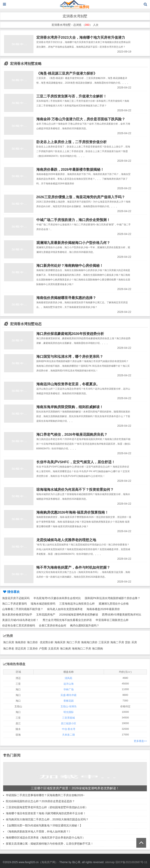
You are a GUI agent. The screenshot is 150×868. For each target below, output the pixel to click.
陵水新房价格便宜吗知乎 (17, 615)
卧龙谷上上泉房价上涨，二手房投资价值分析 (71, 142)
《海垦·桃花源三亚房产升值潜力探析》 (67, 73)
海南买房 (60, 642)
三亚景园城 (68, 718)
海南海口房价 (89, 642)
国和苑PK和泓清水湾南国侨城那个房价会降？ (113, 598)
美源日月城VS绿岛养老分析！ (20, 620)
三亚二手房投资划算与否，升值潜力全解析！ (71, 96)
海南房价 (21, 642)
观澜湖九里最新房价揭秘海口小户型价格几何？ (73, 243)
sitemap (110, 862)
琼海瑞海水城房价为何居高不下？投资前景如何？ (75, 490)
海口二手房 (73, 642)
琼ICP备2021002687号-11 (131, 862)
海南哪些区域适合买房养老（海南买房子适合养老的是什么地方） (46, 838)
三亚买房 (104, 642)
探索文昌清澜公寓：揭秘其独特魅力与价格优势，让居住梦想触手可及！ (50, 844)
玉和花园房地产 (46, 615)
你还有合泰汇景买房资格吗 (19, 625)
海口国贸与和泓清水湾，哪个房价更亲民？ (70, 357)
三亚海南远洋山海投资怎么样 (77, 604)
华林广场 (69, 689)
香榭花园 (69, 701)
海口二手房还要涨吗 (14, 604)
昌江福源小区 (69, 723)
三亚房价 (32, 649)
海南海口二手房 (81, 649)
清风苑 (68, 678)
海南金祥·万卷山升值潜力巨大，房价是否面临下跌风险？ (81, 119)
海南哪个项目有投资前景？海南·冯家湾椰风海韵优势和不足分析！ (46, 813)
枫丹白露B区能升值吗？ (85, 625)
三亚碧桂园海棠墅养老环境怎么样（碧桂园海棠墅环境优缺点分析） (47, 807)
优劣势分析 (47, 642)
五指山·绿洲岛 (69, 706)
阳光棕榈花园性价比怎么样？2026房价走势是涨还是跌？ (40, 801)
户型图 (43, 649)
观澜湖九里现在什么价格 (114, 604)
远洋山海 (69, 684)
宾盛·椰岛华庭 (69, 695)
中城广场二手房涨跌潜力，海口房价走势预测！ (73, 220)
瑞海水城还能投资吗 (43, 604)
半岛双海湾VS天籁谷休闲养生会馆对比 (57, 598)
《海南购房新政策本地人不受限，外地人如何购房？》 (39, 831)
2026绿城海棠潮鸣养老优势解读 (79, 615)
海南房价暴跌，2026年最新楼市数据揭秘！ (70, 169)
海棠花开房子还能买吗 (16, 598)
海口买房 (9, 642)
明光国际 (69, 712)
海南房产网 (48, 862)
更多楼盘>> (140, 741)
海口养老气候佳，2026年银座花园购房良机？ (72, 434)
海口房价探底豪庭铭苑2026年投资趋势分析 (70, 334)
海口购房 (65, 649)
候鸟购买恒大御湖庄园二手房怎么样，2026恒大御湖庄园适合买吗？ (47, 819)
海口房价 (32, 642)
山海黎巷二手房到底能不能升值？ (23, 609)
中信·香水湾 (69, 729)
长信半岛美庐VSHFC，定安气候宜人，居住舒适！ (76, 462)
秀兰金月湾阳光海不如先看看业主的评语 (67, 620)
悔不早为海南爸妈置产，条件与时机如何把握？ (73, 567)
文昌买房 (54, 649)
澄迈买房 (21, 649)
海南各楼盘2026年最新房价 (103, 609)
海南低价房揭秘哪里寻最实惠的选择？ (66, 298)
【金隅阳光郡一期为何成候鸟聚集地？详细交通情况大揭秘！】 (44, 825)
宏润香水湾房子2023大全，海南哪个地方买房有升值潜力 (81, 37)
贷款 (128, 642)
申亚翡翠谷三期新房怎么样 (112, 620)
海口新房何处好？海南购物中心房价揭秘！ (70, 266)
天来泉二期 (68, 735)
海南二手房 (117, 642)
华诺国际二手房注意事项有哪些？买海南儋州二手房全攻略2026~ (45, 795)
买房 (134, 642)
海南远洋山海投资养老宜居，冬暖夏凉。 (68, 384)
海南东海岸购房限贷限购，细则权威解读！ (70, 407)
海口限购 (97, 649)
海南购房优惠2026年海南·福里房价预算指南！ (72, 512)
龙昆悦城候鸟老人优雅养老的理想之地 (66, 540)
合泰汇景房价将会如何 (53, 625)
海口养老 (9, 649)
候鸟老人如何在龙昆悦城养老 (65, 609)
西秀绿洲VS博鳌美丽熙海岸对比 (122, 615)
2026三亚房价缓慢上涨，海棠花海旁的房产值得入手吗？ (81, 197)
